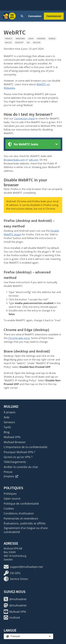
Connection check (24, 119)
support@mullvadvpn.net (23, 567)
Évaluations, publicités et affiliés (25, 523)
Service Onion (16, 579)
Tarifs (7, 427)
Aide (7, 417)
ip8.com (34, 160)
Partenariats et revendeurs (21, 518)
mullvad (12, 617)
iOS (28, 43)
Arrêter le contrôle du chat (21, 467)
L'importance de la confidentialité (26, 447)
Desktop (19, 43)
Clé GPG (12, 573)
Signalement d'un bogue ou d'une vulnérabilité (26, 530)
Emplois (11, 476)
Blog (7, 432)
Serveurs (9, 422)
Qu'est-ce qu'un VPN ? (18, 457)
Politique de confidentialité (21, 504)
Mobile (52, 39)
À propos (10, 412)
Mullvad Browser (15, 442)
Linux (31, 39)
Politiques (10, 494)
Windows (20, 39)
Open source (12, 498)
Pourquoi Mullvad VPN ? (19, 452)
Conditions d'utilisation (19, 513)
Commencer (54, 16)
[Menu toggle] (12, 16)
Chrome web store (19, 338)
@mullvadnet (15, 599)
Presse (8, 472)
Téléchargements (15, 462)
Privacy (9, 39)
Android (41, 39)
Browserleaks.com (14, 160)
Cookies (9, 508)
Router (37, 43)
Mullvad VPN (12, 437)
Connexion (35, 16)
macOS (8, 43)
